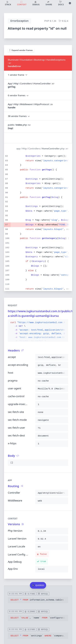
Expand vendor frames (21, 50)
